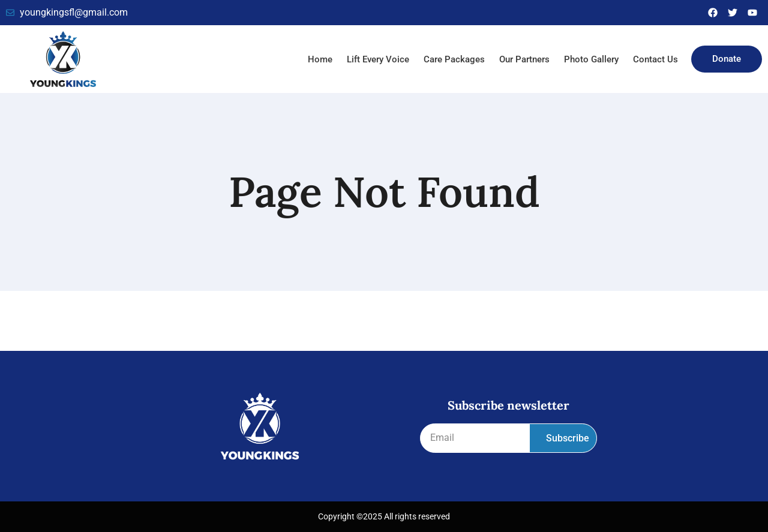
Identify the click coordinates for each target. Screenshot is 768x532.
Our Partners (524, 59)
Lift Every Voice (378, 59)
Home (320, 59)
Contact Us (655, 59)
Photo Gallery (591, 59)
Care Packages (454, 59)
